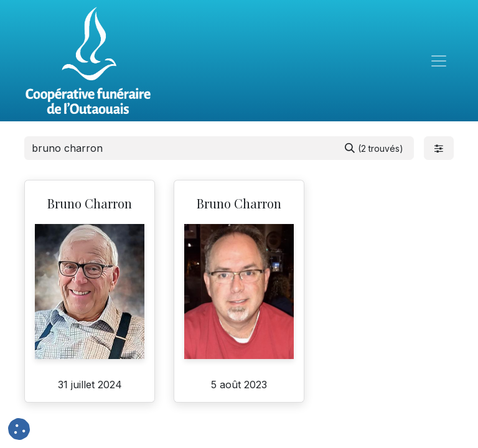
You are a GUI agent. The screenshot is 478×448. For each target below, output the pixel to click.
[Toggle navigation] (439, 61)
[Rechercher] (374, 148)
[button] (19, 429)
